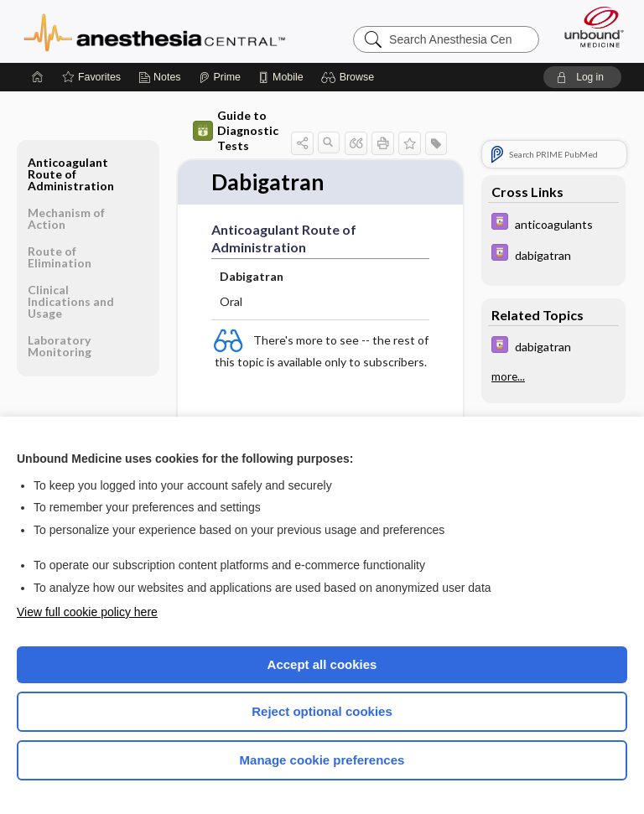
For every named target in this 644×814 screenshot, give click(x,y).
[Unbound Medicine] (589, 27)
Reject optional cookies (322, 711)
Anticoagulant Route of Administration (71, 174)
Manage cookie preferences (322, 760)
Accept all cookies (322, 664)
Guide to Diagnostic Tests (236, 130)
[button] (350, 77)
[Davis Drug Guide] (553, 223)
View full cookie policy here (87, 612)
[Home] (38, 77)
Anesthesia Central (155, 31)
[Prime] (220, 77)
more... (508, 376)
